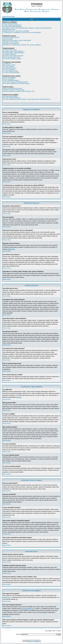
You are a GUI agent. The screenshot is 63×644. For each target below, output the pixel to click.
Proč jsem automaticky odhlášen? (12, 27)
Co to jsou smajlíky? (8, 67)
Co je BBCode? (7, 64)
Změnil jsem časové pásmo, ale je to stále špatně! (17, 40)
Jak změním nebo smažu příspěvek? (13, 51)
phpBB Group (11, 249)
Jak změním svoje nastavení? (11, 37)
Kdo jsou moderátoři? (9, 79)
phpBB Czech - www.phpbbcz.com (34, 641)
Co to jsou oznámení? (9, 70)
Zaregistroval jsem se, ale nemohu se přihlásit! (16, 31)
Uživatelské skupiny (44, 9)
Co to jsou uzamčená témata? (11, 73)
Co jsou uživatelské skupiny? (11, 80)
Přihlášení (46, 12)
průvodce (19, 397)
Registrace (55, 9)
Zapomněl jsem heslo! (9, 30)
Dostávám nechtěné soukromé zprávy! (14, 90)
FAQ (17, 9)
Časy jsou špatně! (8, 39)
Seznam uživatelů (32, 9)
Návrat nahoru (7, 124)
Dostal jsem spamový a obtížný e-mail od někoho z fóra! (19, 91)
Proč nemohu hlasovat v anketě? (12, 59)
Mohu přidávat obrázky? (9, 68)
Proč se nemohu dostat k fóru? (11, 57)
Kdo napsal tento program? (10, 96)
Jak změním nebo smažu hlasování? (13, 56)
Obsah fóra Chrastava (9, 17)
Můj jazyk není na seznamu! (11, 42)
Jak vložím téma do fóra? (10, 50)
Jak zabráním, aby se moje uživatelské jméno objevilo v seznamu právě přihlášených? (27, 28)
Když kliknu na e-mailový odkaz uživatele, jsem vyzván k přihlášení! (22, 45)
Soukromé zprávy (36, 12)
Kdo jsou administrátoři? (10, 77)
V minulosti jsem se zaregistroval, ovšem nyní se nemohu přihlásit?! (22, 33)
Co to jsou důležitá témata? (10, 71)
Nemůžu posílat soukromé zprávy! (12, 88)
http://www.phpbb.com (28, 609)
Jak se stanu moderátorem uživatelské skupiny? (16, 83)
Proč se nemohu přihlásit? (10, 24)
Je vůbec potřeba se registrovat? (12, 25)
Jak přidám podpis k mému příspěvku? (14, 53)
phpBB (29, 640)
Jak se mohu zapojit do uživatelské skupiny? (15, 82)
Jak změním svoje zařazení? (11, 43)
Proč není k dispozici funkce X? (12, 98)
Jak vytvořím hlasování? (10, 54)
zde (17, 599)
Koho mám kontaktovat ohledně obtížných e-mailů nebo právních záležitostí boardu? (27, 99)
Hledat (23, 9)
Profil (27, 12)
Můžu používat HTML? (9, 65)
